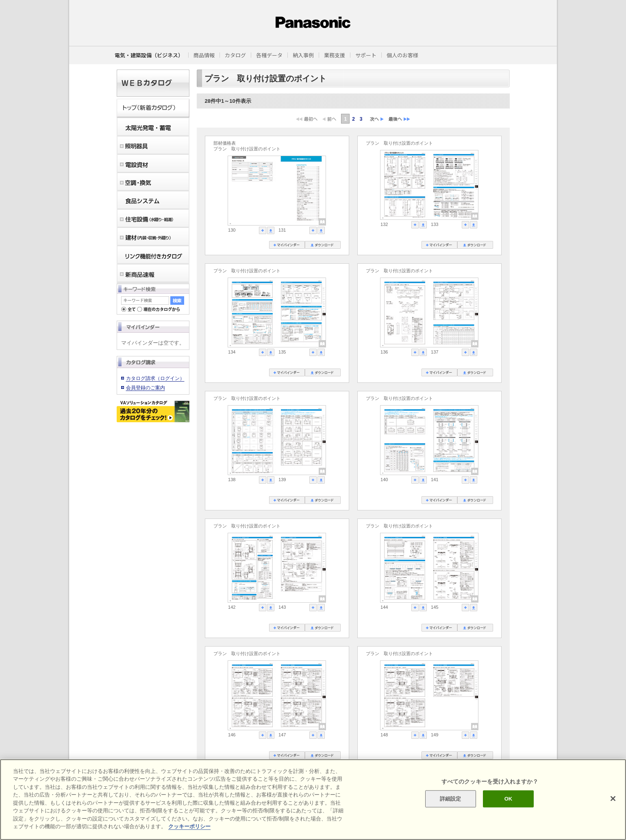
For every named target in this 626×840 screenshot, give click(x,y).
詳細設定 (451, 799)
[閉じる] (613, 799)
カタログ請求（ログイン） (155, 378)
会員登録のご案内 (146, 388)
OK (509, 799)
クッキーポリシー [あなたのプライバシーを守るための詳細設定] (189, 826)
